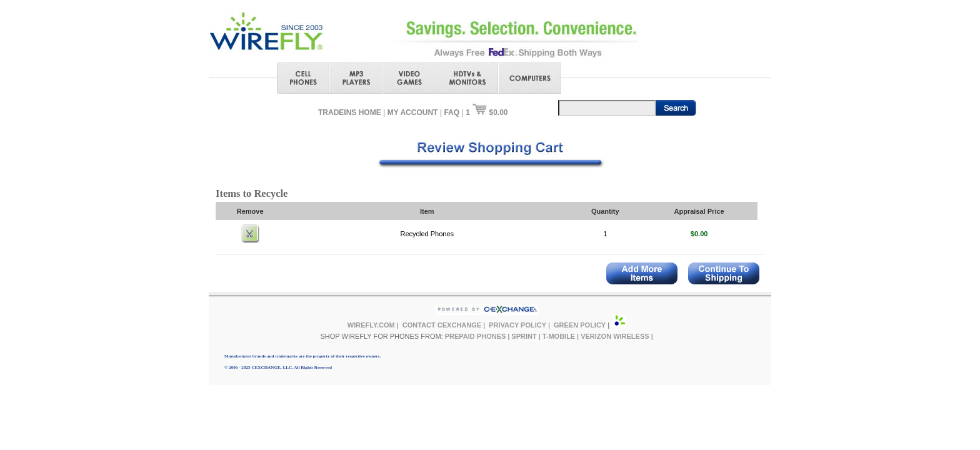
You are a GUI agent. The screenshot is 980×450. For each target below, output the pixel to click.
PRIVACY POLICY (517, 325)
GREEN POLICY (580, 325)
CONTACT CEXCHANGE (442, 325)
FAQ (452, 112)
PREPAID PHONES (476, 336)
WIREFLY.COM (371, 325)
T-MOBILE (559, 336)
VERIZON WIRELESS (615, 336)
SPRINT (524, 336)
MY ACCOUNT (413, 112)
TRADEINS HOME (350, 112)
